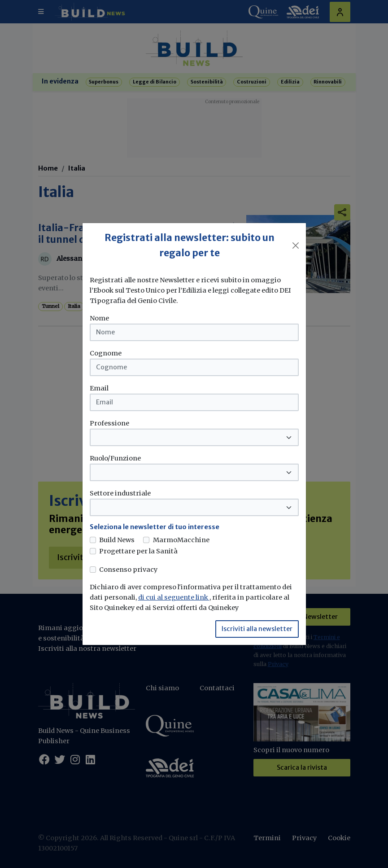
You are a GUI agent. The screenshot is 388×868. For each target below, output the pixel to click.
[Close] (296, 245)
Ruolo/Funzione (115, 458)
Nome (99, 318)
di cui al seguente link (174, 597)
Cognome (106, 353)
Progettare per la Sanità (138, 551)
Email (99, 388)
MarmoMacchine (181, 540)
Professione (109, 423)
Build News (117, 540)
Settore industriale (120, 493)
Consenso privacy (128, 570)
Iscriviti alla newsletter (257, 629)
